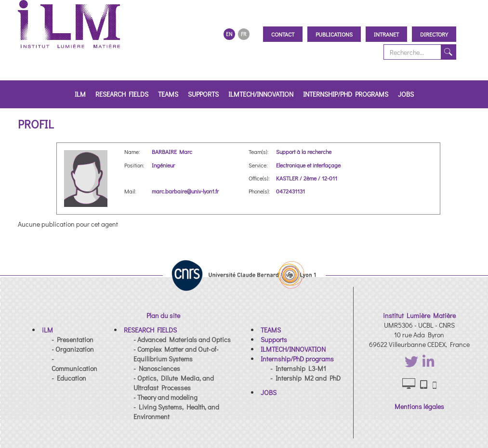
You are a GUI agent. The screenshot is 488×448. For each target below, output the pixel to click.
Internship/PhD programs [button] (346, 94)
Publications (334, 34)
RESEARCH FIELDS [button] (122, 94)
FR (244, 34)
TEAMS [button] (168, 94)
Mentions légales (419, 406)
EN (229, 34)
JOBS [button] (406, 94)
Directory (434, 34)
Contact (283, 34)
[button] (47, 330)
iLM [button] (80, 94)
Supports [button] (203, 94)
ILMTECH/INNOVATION (261, 94)
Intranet (386, 34)
